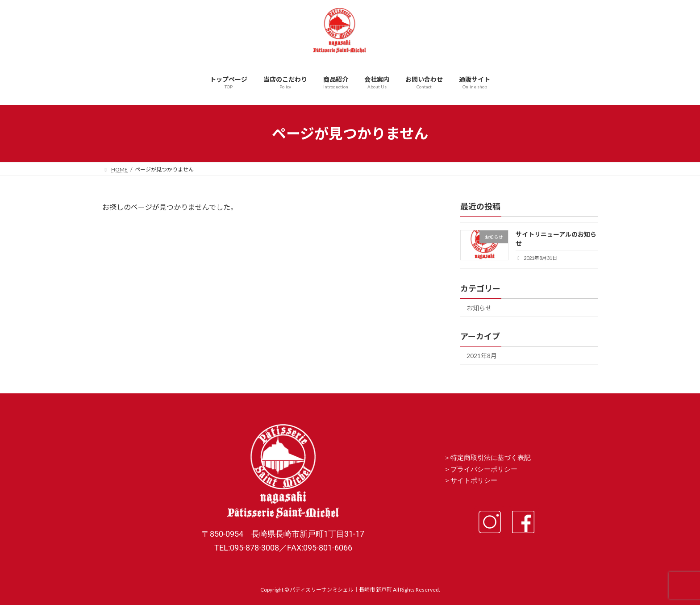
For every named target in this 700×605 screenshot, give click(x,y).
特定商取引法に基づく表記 (491, 458)
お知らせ (479, 308)
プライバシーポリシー (484, 469)
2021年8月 (482, 356)
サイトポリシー (474, 480)
